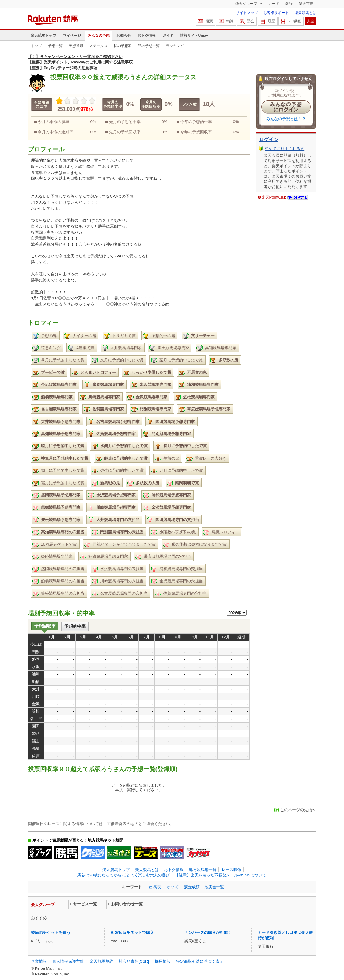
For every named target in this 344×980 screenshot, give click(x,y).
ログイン (269, 140)
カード (274, 4)
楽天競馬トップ (43, 36)
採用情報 (163, 961)
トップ (36, 46)
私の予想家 (123, 46)
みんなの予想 (99, 36)
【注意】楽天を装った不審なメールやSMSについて (221, 875)
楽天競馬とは (305, 13)
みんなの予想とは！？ (286, 119)
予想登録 (76, 46)
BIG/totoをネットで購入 (132, 932)
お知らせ (124, 36)
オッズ (172, 887)
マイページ (72, 36)
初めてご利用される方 (284, 149)
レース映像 (232, 870)
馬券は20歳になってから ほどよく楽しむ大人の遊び (124, 875)
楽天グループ (247, 4)
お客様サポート (276, 13)
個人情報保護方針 (68, 961)
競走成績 (192, 887)
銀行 (289, 4)
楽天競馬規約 (101, 961)
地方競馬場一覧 (203, 870)
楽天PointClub (274, 197)
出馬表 (155, 887)
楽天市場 (306, 4)
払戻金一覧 (214, 887)
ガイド (168, 36)
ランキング (175, 46)
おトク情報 (147, 36)
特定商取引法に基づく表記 (200, 961)
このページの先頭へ (298, 810)
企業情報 (39, 961)
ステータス (98, 46)
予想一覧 (55, 46)
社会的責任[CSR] (134, 961)
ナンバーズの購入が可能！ (208, 932)
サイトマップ (247, 13)
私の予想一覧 (149, 46)
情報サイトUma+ (194, 36)
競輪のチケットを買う (51, 932)
